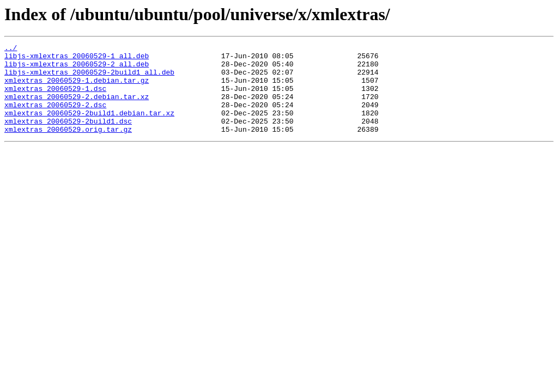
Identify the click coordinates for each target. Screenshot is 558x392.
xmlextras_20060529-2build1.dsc (68, 137)
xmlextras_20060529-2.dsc (55, 118)
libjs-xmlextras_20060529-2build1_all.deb (89, 78)
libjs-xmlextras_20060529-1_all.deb (77, 59)
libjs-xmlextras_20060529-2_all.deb (77, 69)
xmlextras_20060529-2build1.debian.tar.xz (89, 127)
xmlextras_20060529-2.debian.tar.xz (77, 108)
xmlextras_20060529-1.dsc (55, 98)
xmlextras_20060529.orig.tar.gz (68, 147)
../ (11, 49)
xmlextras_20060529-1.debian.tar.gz (77, 88)
